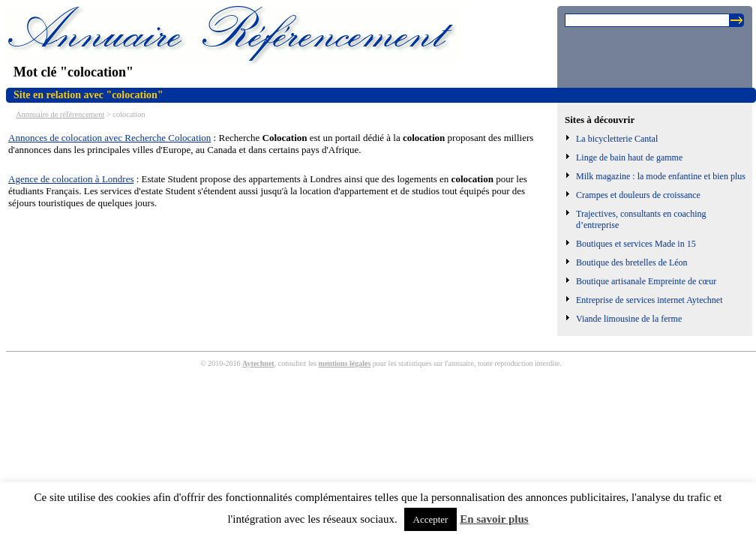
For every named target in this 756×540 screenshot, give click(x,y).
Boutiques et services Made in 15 (636, 244)
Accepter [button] (431, 519)
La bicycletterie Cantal (617, 139)
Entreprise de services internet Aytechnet (649, 300)
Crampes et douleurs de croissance (638, 195)
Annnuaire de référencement (60, 114)
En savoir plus (494, 519)
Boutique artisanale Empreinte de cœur (646, 281)
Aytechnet (258, 363)
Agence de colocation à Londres (71, 179)
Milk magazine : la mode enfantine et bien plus (661, 176)
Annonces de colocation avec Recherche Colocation (109, 138)
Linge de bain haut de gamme (629, 157)
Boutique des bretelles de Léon (632, 262)
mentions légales (345, 363)
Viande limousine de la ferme (629, 319)
